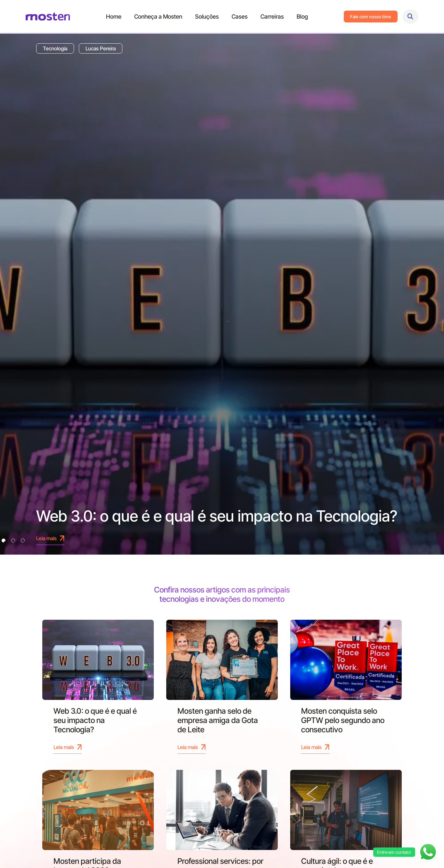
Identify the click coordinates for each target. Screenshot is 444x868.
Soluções (207, 17)
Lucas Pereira (101, 48)
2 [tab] (13, 540)
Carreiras (272, 17)
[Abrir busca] (410, 17)
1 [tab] (4, 540)
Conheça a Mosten (158, 17)
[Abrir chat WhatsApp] (428, 852)
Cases (240, 17)
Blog (302, 17)
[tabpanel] (222, 294)
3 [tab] (23, 540)
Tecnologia (55, 48)
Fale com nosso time (371, 17)
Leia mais (68, 747)
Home (114, 17)
